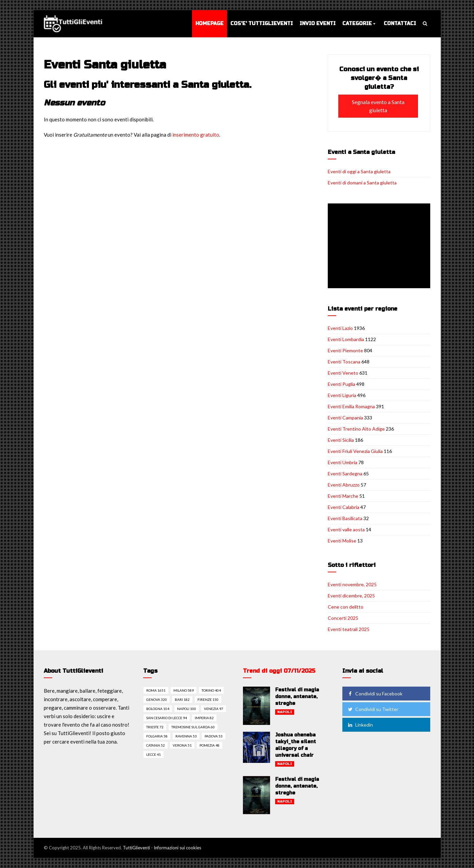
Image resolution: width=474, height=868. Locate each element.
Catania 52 (156, 745)
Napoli (285, 712)
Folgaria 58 (157, 736)
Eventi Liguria (342, 395)
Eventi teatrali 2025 (349, 629)
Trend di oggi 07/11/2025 (279, 671)
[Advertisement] (380, 246)
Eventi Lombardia (346, 339)
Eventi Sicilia (341, 440)
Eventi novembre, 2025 (352, 584)
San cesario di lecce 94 (167, 718)
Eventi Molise (342, 541)
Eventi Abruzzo (344, 485)
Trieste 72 (155, 727)
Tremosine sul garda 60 (193, 727)
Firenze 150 (208, 699)
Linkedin (360, 725)
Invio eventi (318, 24)
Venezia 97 (214, 709)
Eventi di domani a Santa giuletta (362, 183)
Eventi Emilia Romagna (351, 406)
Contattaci (400, 24)
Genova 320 (157, 699)
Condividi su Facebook (375, 694)
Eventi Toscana (344, 362)
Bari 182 (182, 699)
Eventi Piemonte (345, 350)
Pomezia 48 (210, 745)
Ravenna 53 (186, 736)
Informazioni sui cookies (177, 848)
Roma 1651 (156, 690)
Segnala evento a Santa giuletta (378, 106)
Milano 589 (184, 690)
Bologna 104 (158, 709)
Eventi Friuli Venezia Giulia (355, 451)
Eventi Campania (345, 418)
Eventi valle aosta (346, 529)
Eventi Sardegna (345, 474)
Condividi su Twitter (373, 709)
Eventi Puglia (342, 384)
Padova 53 (214, 736)
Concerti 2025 (343, 618)
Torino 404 (211, 690)
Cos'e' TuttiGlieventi (262, 24)
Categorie (357, 24)
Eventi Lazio (340, 328)
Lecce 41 (154, 754)
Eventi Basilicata (345, 518)
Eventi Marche (343, 496)
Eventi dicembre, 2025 (351, 596)
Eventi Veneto (343, 373)
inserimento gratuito (196, 135)
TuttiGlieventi (136, 848)
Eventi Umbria (343, 462)
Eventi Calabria (344, 507)
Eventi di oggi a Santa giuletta (359, 171)
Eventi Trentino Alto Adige (356, 429)
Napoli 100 (187, 709)
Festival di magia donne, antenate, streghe (297, 697)
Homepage (210, 24)
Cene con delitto (346, 607)
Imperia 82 (204, 718)
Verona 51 (182, 745)
